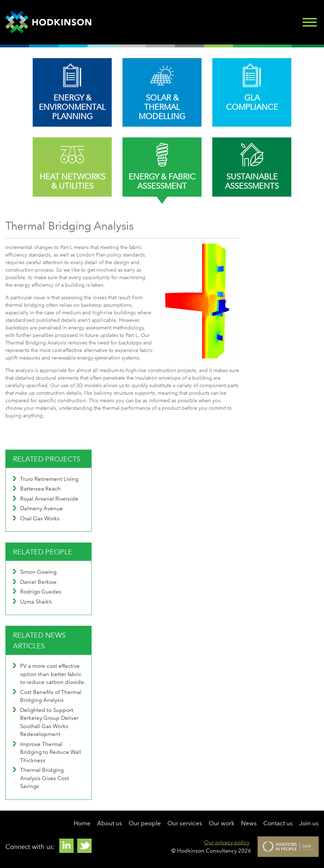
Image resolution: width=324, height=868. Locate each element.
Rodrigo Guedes (37, 592)
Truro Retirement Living (46, 479)
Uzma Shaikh (33, 602)
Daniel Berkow (35, 582)
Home (82, 823)
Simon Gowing (35, 572)
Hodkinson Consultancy (48, 22)
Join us (309, 823)
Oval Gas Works (36, 519)
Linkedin (66, 846)
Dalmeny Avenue (38, 508)
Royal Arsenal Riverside (46, 499)
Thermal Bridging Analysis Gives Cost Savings (41, 778)
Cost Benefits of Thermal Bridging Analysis (47, 696)
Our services (185, 823)
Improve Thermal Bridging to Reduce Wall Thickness (47, 752)
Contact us (278, 823)
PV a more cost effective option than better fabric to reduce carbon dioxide (48, 674)
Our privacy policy (227, 843)
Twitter (84, 846)
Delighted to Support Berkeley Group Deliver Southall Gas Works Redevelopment (46, 722)
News (249, 823)
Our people (145, 823)
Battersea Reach (37, 489)
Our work (222, 823)
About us (110, 823)
